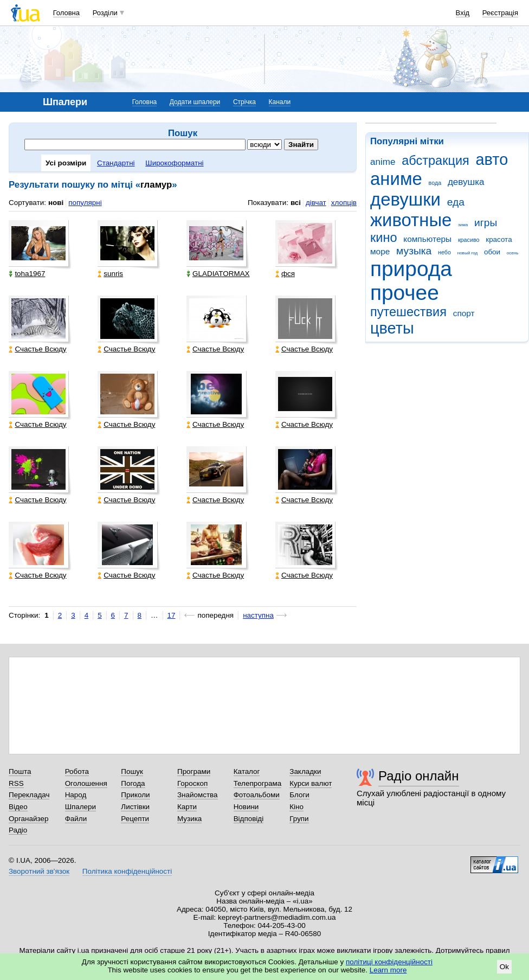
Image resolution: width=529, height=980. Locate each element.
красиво (469, 240)
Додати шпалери (195, 102)
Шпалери (80, 807)
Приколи (135, 795)
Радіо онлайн (419, 776)
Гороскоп (192, 783)
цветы (392, 328)
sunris (110, 274)
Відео (18, 807)
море (380, 251)
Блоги (299, 795)
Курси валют (311, 783)
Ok (504, 967)
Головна (66, 13)
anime (383, 162)
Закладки (305, 771)
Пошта (20, 771)
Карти (187, 807)
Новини (246, 807)
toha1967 (27, 274)
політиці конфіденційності (389, 962)
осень (513, 253)
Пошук (132, 771)
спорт (464, 313)
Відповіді (249, 819)
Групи (299, 819)
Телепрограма (258, 783)
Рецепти (135, 819)
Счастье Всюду (37, 349)
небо (444, 252)
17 (172, 615)
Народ (76, 795)
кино (384, 238)
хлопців (344, 203)
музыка (414, 251)
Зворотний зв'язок (39, 871)
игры (486, 223)
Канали (280, 102)
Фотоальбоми (257, 795)
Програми (194, 771)
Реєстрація (500, 13)
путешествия (408, 312)
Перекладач (29, 795)
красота (499, 239)
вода (435, 183)
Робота (77, 771)
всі (296, 203)
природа (411, 269)
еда (456, 202)
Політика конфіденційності (127, 871)
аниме (396, 179)
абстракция (436, 161)
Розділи (105, 13)
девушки (405, 199)
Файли (76, 819)
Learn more (388, 970)
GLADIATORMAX (218, 274)
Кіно (296, 807)
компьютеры (427, 239)
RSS (16, 783)
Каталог (247, 771)
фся (285, 274)
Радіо (18, 830)
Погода (133, 783)
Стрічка (244, 102)
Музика (189, 819)
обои (492, 252)
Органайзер (28, 819)
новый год (467, 253)
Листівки (135, 807)
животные (411, 220)
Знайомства (198, 795)
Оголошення (86, 783)
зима (463, 225)
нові (56, 203)
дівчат (316, 203)
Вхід (463, 13)
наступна (258, 615)
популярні (85, 203)
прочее (405, 293)
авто (492, 159)
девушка (466, 182)
